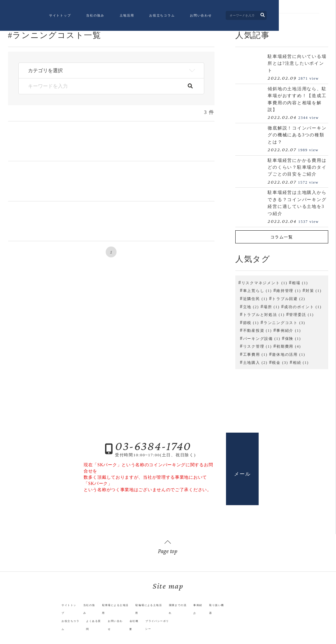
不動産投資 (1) (258, 330)
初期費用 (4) (289, 346)
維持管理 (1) (289, 290)
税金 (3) (280, 362)
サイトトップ (87, 16)
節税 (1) (251, 322)
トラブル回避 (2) (289, 298)
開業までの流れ (186, 612)
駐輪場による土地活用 (151, 612)
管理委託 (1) (301, 314)
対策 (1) (314, 290)
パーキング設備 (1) (262, 338)
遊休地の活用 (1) (289, 354)
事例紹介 (211, 612)
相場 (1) (300, 282)
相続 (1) (301, 362)
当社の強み (122, 16)
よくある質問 (85, 620)
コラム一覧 (282, 237)
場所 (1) (272, 306)
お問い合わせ (228, 16)
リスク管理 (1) (258, 346)
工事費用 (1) (255, 354)
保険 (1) (293, 338)
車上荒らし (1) (258, 290)
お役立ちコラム (189, 16)
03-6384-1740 (153, 445)
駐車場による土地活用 (111, 612)
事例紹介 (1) (289, 330)
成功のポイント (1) (303, 306)
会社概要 (133, 620)
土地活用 (153, 16)
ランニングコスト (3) (284, 322)
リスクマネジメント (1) (265, 282)
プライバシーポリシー (163, 620)
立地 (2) (251, 306)
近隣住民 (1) (255, 298)
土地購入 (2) (255, 362)
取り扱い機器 (233, 612)
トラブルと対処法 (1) (264, 314)
